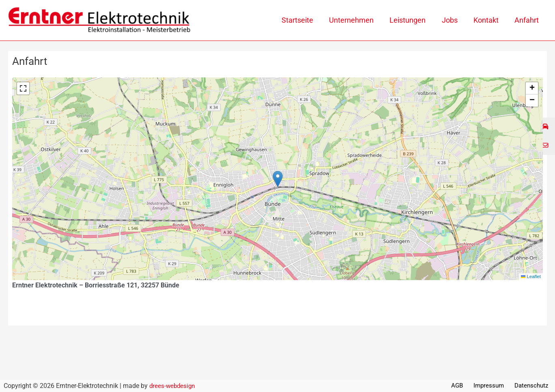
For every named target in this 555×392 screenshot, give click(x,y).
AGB (464, 386)
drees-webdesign (173, 386)
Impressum (493, 386)
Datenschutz (533, 386)
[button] (278, 179)
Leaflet (530, 276)
